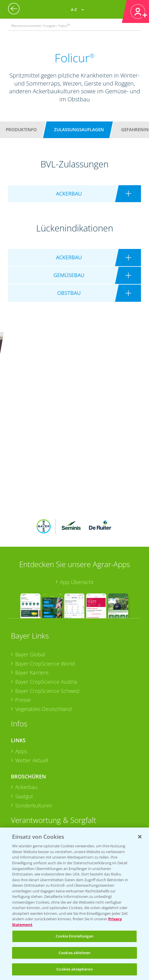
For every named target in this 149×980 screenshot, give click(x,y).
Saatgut (24, 716)
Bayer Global (30, 574)
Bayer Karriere (32, 592)
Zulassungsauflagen (79, 129)
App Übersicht (77, 501)
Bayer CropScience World (45, 583)
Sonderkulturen (34, 725)
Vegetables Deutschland (43, 628)
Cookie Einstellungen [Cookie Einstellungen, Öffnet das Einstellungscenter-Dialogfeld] (74, 936)
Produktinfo (21, 129)
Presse (23, 619)
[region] (74, 904)
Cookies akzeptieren (74, 969)
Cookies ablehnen (74, 953)
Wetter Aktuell (32, 680)
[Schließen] (140, 837)
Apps (21, 670)
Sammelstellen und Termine (48, 766)
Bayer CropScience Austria (46, 601)
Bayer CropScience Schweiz (47, 610)
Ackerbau (26, 706)
